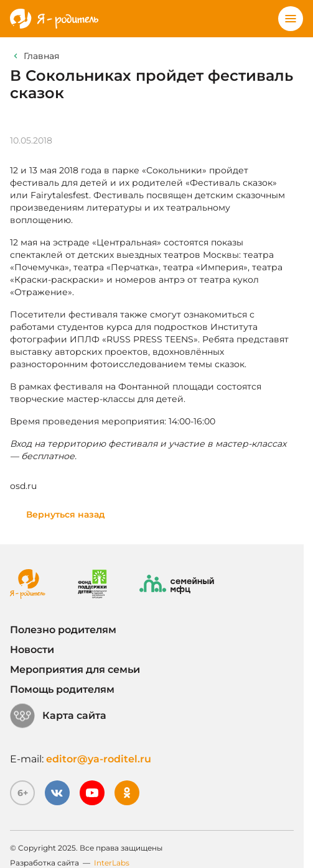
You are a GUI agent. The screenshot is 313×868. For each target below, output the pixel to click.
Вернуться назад (66, 514)
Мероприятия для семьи (75, 669)
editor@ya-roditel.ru (99, 759)
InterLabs (112, 863)
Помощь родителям (62, 689)
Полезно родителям (63, 630)
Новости (32, 650)
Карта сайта (58, 716)
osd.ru (23, 486)
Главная (41, 56)
